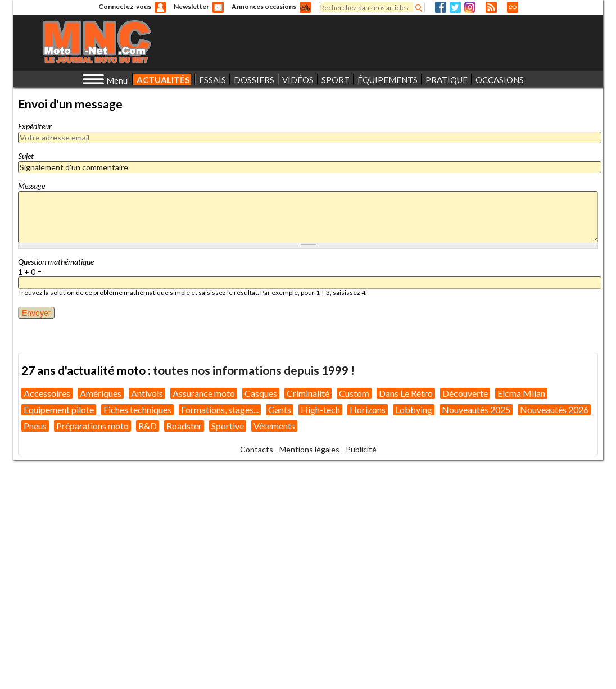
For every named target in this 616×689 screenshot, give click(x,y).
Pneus (35, 426)
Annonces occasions (264, 6)
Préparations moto (92, 426)
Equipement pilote (59, 409)
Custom (354, 393)
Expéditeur (35, 126)
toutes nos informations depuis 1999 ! (254, 370)
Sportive (228, 426)
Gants (280, 409)
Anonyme (160, 7)
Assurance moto (204, 393)
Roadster (184, 426)
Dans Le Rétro (406, 393)
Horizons (368, 409)
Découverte (465, 393)
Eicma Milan (521, 393)
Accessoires (47, 393)
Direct (513, 7)
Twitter (455, 7)
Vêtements (274, 426)
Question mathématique (56, 262)
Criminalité (308, 393)
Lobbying (414, 409)
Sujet (26, 156)
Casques (261, 393)
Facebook (441, 7)
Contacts (257, 449)
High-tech (320, 409)
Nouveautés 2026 (554, 409)
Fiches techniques (137, 409)
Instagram (470, 7)
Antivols (147, 393)
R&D (148, 426)
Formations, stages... (220, 409)
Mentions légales (309, 449)
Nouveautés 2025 (476, 409)
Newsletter (191, 6)
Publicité (361, 449)
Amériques (101, 393)
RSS (491, 7)
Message (31, 186)
